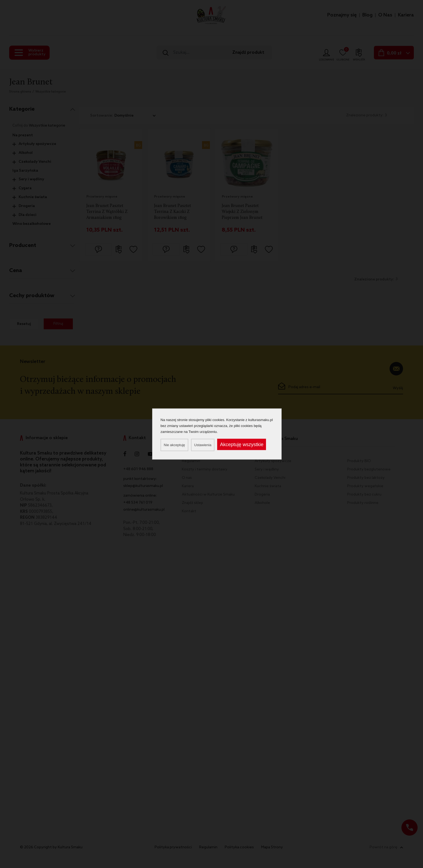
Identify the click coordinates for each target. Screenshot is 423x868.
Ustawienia (203, 445)
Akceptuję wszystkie (242, 445)
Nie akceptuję (174, 445)
